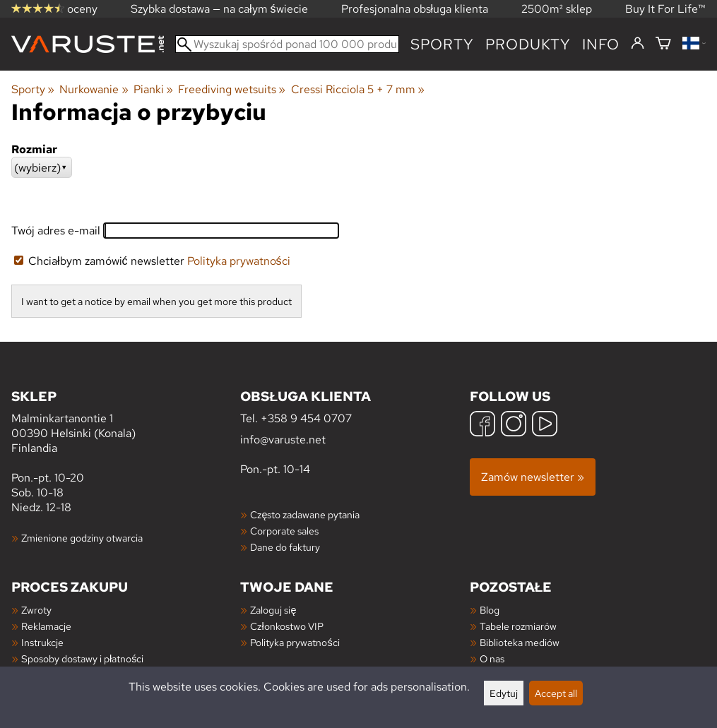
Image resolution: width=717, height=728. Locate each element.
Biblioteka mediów (520, 642)
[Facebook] (482, 425)
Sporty (442, 44)
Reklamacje (46, 626)
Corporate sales (284, 531)
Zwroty (36, 610)
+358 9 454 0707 (306, 418)
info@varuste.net (283, 440)
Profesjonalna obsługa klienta (415, 9)
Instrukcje (42, 642)
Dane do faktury (285, 547)
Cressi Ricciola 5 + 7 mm (358, 89)
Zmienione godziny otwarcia (82, 538)
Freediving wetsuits (232, 89)
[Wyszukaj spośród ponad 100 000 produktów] (287, 44)
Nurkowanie (94, 89)
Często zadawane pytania (305, 514)
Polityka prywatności (239, 261)
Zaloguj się (273, 610)
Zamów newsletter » (533, 477)
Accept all (556, 693)
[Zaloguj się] (638, 44)
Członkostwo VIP (286, 626)
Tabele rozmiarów (518, 626)
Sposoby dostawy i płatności (82, 658)
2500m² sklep (557, 9)
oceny (54, 9)
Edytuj (504, 693)
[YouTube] (545, 425)
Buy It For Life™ (665, 9)
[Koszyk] (663, 44)
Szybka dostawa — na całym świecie (219, 9)
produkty (528, 44)
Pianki (153, 89)
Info (601, 44)
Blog (490, 610)
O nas (492, 658)
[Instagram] (514, 425)
